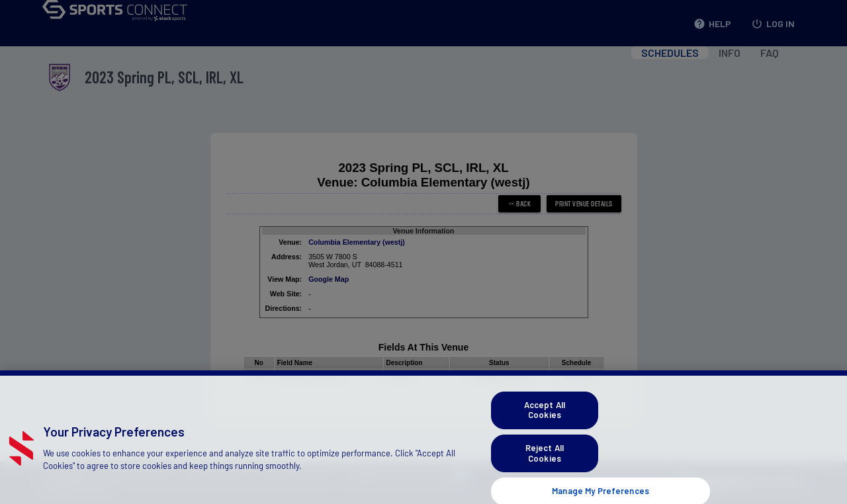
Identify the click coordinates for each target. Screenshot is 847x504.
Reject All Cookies (545, 463)
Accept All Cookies (545, 419)
